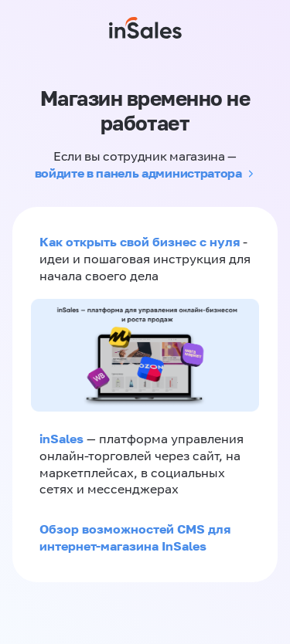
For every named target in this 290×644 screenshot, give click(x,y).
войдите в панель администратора (138, 173)
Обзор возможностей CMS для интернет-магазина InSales (135, 537)
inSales (61, 439)
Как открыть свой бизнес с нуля (140, 242)
